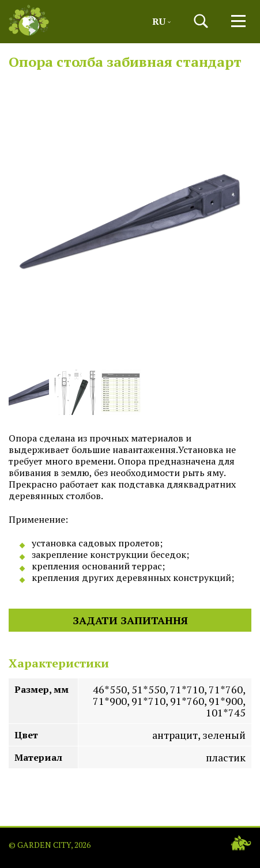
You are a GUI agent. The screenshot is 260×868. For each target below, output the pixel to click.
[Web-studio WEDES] (241, 843)
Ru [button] (161, 21)
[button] (201, 21)
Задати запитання (130, 620)
